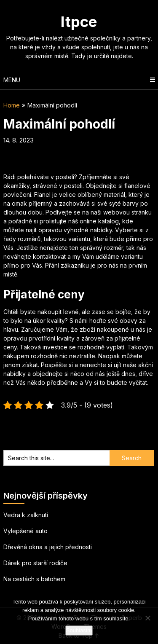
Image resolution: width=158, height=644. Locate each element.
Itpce (79, 21)
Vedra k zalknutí (26, 515)
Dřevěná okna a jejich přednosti (48, 547)
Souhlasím (79, 630)
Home (12, 105)
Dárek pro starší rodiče (35, 563)
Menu (12, 80)
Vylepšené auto (25, 531)
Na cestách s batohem (34, 579)
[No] (147, 618)
